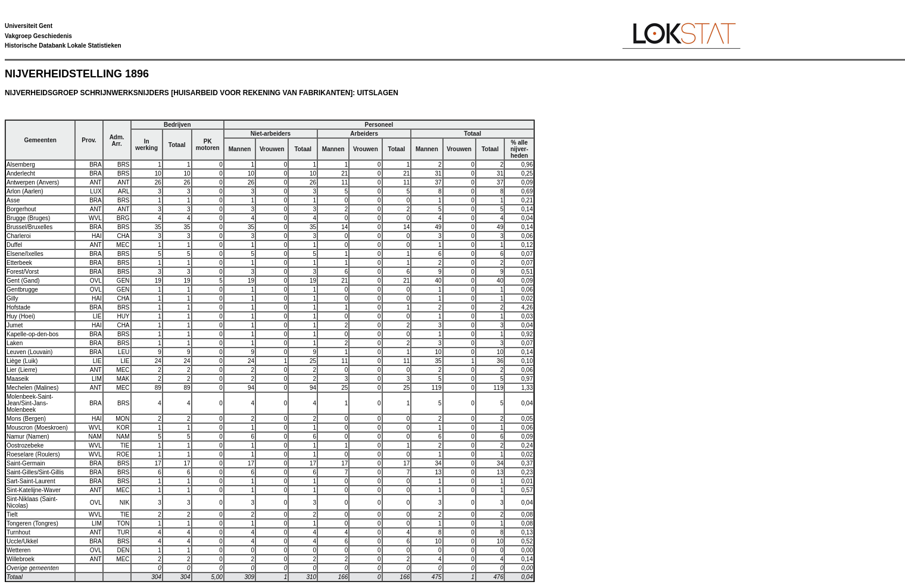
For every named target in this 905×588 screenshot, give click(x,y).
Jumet (15, 325)
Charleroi (19, 236)
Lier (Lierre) (22, 370)
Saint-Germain (26, 463)
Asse (13, 200)
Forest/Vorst (23, 272)
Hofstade (18, 307)
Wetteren (18, 550)
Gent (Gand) (23, 281)
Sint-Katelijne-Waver (34, 490)
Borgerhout (21, 209)
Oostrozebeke (25, 445)
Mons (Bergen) (26, 419)
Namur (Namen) (28, 437)
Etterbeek (19, 263)
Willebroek (21, 559)
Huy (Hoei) (21, 316)
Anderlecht (21, 173)
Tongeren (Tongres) (32, 523)
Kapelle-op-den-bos (32, 334)
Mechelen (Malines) (32, 388)
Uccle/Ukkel (22, 541)
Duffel (14, 245)
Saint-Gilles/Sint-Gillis (35, 472)
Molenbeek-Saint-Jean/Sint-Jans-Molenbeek (30, 403)
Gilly (12, 298)
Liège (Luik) (22, 361)
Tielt (12, 514)
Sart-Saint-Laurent (31, 481)
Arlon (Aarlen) (25, 191)
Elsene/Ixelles (25, 254)
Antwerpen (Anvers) (33, 182)
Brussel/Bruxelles (29, 227)
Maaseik (18, 379)
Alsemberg (21, 165)
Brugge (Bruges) (28, 218)
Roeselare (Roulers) (33, 454)
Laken (15, 343)
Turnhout (18, 532)
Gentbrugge (22, 290)
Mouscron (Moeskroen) (37, 428)
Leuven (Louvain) (29, 352)
